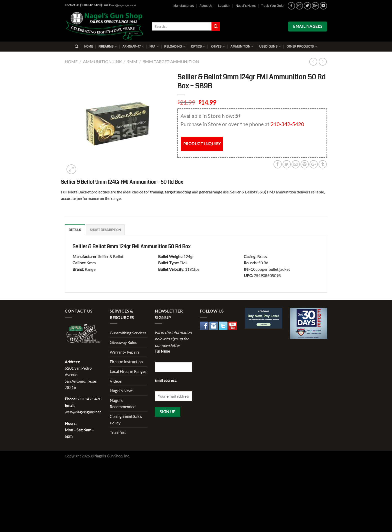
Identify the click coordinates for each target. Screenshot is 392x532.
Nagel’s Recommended (123, 404)
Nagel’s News (246, 6)
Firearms (108, 46)
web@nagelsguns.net (123, 6)
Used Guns (270, 46)
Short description (105, 230)
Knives (218, 46)
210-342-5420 (287, 124)
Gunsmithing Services (128, 333)
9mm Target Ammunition (171, 61)
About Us (206, 6)
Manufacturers (184, 6)
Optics (198, 46)
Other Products (302, 46)
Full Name (162, 351)
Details (75, 230)
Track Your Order (273, 6)
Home (89, 47)
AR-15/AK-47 (133, 46)
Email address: (166, 380)
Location (224, 6)
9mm (132, 61)
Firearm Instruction (126, 361)
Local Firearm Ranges (128, 371)
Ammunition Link (102, 61)
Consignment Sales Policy (126, 420)
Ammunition (242, 46)
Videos (116, 381)
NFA (154, 46)
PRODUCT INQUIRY (202, 144)
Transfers (118, 432)
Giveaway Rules (123, 342)
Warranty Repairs (125, 352)
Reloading (175, 46)
